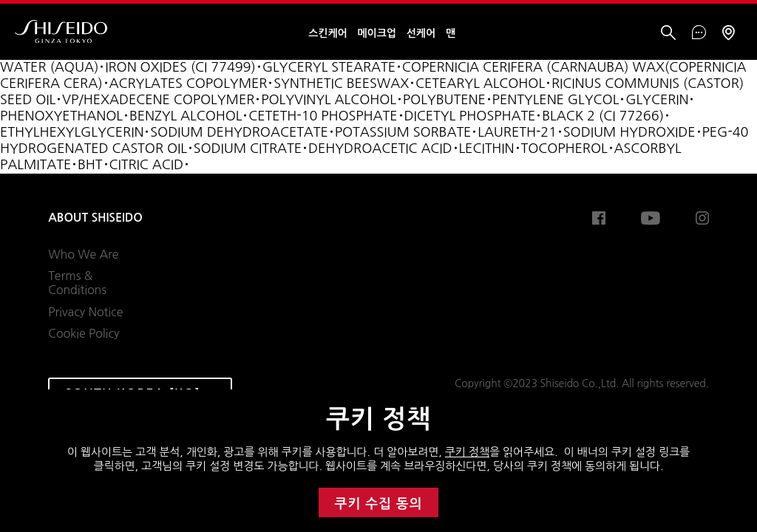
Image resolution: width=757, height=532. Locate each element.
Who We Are (83, 254)
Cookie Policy (84, 333)
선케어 (421, 33)
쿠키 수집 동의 (379, 504)
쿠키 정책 (467, 452)
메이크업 (377, 33)
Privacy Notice (85, 312)
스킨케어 (327, 33)
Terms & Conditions (77, 283)
